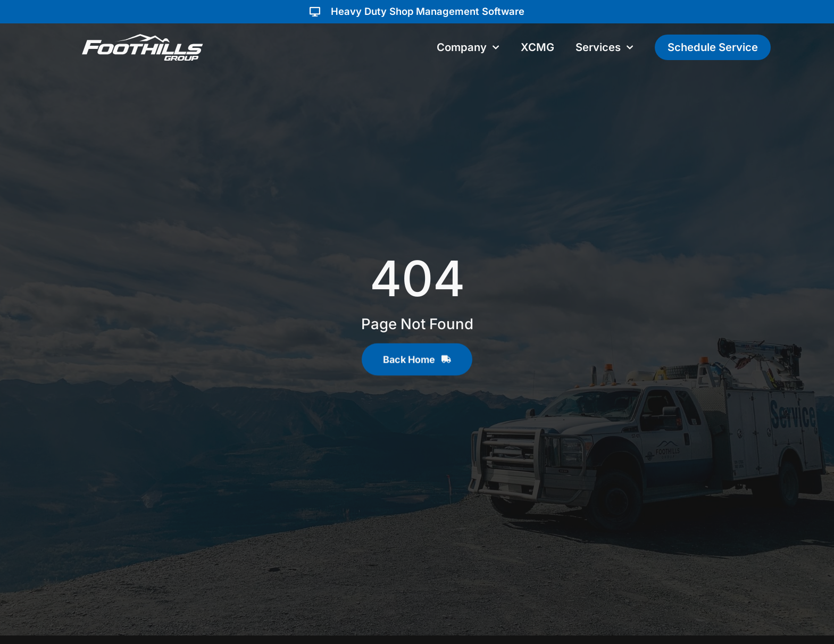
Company (468, 47)
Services (604, 47)
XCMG (537, 47)
